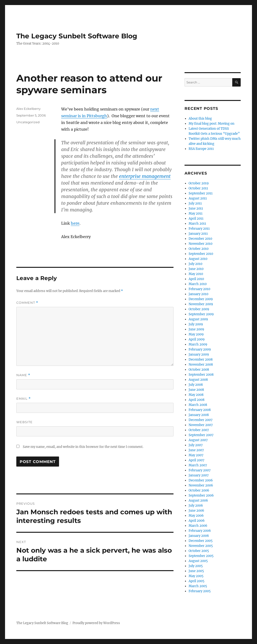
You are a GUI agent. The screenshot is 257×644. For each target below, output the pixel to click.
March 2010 (198, 284)
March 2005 (198, 586)
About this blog (200, 119)
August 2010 (198, 259)
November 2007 (201, 425)
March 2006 (198, 526)
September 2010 (201, 254)
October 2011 (198, 188)
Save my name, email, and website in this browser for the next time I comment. (83, 447)
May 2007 (196, 455)
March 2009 (198, 344)
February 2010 (199, 289)
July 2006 (196, 506)
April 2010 (196, 279)
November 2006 (201, 485)
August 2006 (198, 501)
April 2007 (197, 460)
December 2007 (201, 420)
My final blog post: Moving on (212, 124)
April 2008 (197, 400)
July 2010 (195, 264)
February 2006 (200, 531)
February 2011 (199, 229)
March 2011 (197, 224)
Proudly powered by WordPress (96, 623)
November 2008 (201, 365)
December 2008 (201, 360)
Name (23, 375)
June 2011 (196, 208)
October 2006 (199, 490)
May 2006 (196, 516)
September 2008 (201, 375)
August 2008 (198, 380)
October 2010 (199, 249)
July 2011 (195, 203)
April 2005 (197, 581)
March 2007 (198, 465)
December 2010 (200, 239)
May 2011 (196, 214)
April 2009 (197, 339)
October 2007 (199, 430)
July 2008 (196, 385)
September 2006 (201, 495)
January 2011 (198, 234)
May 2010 (196, 274)
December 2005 (201, 541)
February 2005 (200, 591)
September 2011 (201, 193)
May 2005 (196, 576)
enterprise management (145, 176)
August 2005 (198, 561)
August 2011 (198, 198)
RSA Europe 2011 (201, 149)
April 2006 (197, 521)
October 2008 (199, 370)
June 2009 (196, 329)
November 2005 (201, 546)
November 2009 (201, 304)
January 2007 (199, 475)
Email (24, 399)
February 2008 (200, 410)
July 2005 (196, 566)
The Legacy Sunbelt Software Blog (77, 36)
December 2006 (201, 480)
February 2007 (200, 470)
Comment (27, 303)
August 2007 (198, 440)
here (75, 223)
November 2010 (200, 244)
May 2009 (196, 334)
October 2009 (199, 309)
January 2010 (198, 294)
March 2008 (198, 405)
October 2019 (199, 183)
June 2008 (196, 390)
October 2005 (199, 551)
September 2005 (201, 556)
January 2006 (199, 536)
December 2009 (201, 299)
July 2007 (196, 445)
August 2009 (198, 319)
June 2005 (196, 571)
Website (24, 422)
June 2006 (196, 511)
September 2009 (201, 314)
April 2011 (196, 219)
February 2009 (200, 349)
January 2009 (199, 354)
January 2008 (199, 415)
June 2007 (196, 450)
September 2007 (201, 435)
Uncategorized (28, 122)
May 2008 (196, 395)
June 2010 (196, 269)
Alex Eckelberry (28, 109)
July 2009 (196, 324)
